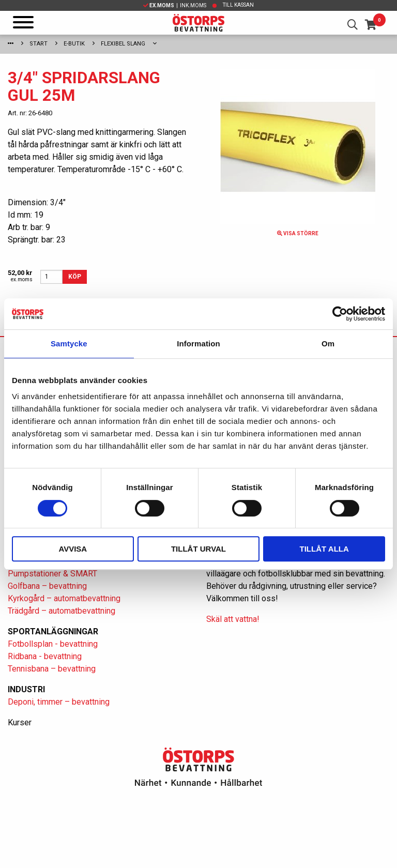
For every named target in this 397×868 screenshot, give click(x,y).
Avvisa (73, 549)
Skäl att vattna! (233, 619)
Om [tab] (328, 344)
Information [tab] (198, 344)
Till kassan (238, 5)
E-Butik (74, 44)
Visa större (298, 233)
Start (39, 44)
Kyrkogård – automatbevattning (64, 598)
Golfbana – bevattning (47, 586)
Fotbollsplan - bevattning (53, 644)
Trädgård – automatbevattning (62, 611)
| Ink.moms (175, 5)
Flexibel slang (123, 44)
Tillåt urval (198, 549)
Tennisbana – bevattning (52, 669)
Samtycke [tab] (69, 344)
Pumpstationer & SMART (52, 574)
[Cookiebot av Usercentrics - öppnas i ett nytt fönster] (340, 314)
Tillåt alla (324, 549)
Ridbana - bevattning (45, 656)
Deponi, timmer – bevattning (59, 702)
